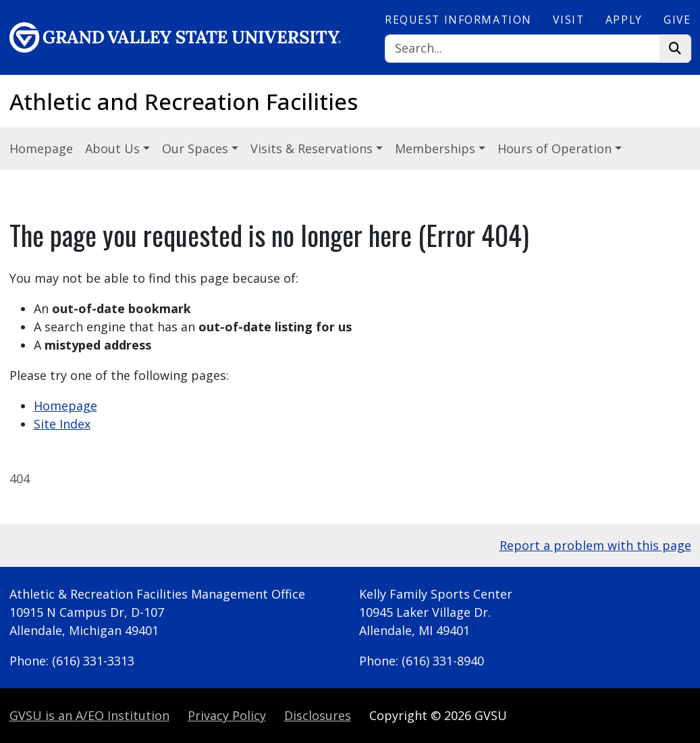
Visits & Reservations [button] (313, 148)
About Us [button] (114, 148)
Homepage (41, 148)
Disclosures (318, 715)
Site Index (62, 424)
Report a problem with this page (595, 545)
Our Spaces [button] (197, 148)
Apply (624, 20)
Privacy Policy (227, 715)
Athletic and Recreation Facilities (184, 102)
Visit (568, 20)
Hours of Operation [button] (556, 148)
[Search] (522, 49)
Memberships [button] (437, 148)
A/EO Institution (89, 715)
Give (677, 20)
